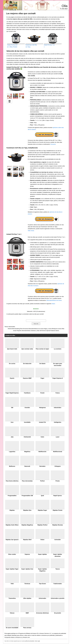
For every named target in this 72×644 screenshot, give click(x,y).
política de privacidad (30, 641)
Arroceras (53, 144)
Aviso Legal (37, 641)
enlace (53, 304)
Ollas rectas (31, 231)
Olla (65, 6)
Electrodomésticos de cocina (54, 300)
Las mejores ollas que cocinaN (21, 13)
